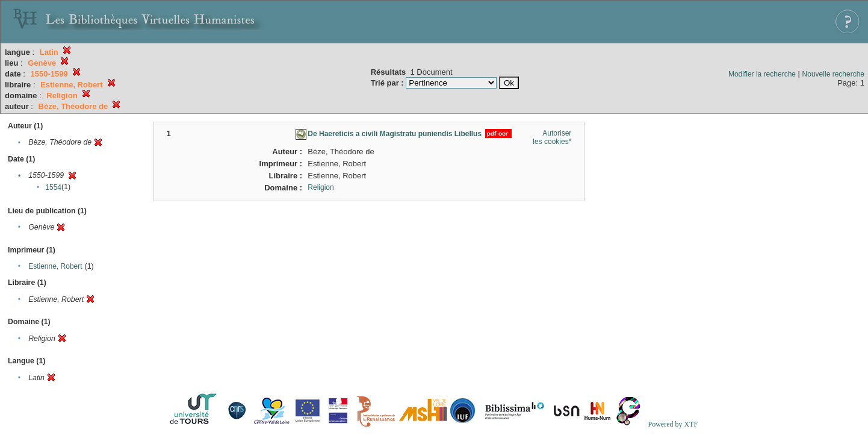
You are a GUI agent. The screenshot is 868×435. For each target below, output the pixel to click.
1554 (53, 187)
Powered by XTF (673, 424)
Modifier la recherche (762, 74)
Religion (321, 187)
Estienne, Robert (55, 266)
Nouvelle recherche (833, 74)
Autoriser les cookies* (552, 137)
